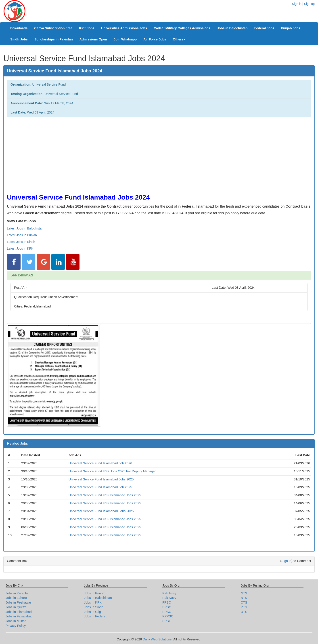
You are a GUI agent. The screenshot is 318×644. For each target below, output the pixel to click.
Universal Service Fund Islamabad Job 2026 (100, 463)
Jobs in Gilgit (93, 612)
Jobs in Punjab (95, 593)
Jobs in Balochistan (232, 28)
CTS (244, 602)
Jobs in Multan (16, 621)
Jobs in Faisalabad (19, 616)
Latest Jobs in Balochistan (25, 228)
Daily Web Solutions (157, 639)
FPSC (167, 602)
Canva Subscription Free (53, 28)
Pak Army (169, 593)
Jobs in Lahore (16, 598)
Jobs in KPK (93, 602)
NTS (244, 593)
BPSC (167, 607)
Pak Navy (169, 598)
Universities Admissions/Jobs (124, 28)
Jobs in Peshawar (18, 602)
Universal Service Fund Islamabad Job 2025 (100, 487)
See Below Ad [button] (22, 275)
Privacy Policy (16, 626)
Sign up (309, 4)
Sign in (297, 4)
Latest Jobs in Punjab (22, 235)
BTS (244, 598)
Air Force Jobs (155, 39)
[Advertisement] (141, 153)
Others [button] (179, 39)
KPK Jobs (87, 28)
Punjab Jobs (291, 28)
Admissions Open (93, 39)
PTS (244, 607)
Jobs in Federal (95, 616)
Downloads (19, 28)
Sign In (286, 561)
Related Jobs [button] (17, 443)
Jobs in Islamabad (19, 612)
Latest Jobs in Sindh (21, 242)
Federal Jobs (264, 28)
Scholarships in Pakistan (54, 39)
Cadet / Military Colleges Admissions (182, 28)
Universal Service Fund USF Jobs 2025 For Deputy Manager (112, 471)
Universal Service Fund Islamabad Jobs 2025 (101, 479)
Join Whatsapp (125, 39)
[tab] (159, 275)
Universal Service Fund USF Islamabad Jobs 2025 (105, 495)
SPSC (167, 621)
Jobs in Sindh (94, 607)
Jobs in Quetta (16, 607)
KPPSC (168, 616)
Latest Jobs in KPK (20, 248)
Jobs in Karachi (17, 593)
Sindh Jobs (19, 39)
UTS (244, 612)
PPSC (167, 612)
